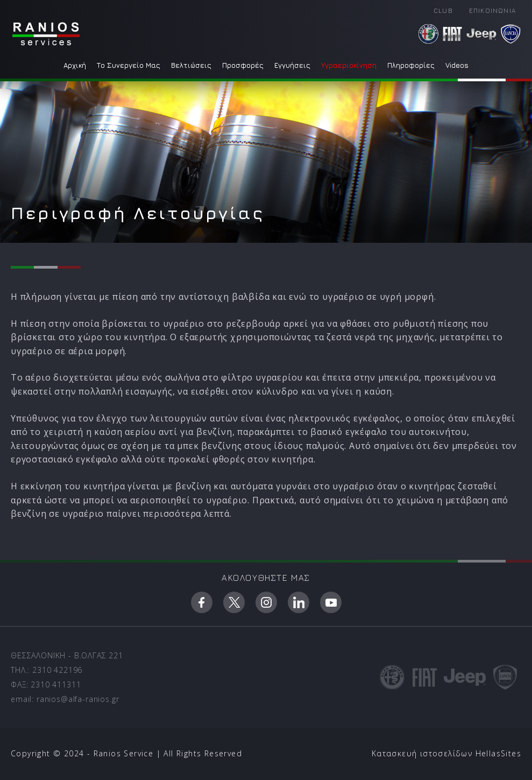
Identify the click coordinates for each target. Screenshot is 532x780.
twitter (234, 602)
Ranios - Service (46, 34)
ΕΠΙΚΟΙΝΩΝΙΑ (492, 10)
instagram (266, 602)
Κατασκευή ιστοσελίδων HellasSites (446, 753)
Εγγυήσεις (292, 65)
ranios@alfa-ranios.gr (78, 699)
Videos (457, 65)
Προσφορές (243, 65)
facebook (202, 602)
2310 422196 (57, 670)
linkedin (299, 602)
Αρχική (75, 65)
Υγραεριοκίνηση (349, 65)
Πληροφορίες (411, 65)
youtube (331, 602)
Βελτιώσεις (191, 65)
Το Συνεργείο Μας (129, 65)
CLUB (443, 10)
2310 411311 (56, 684)
